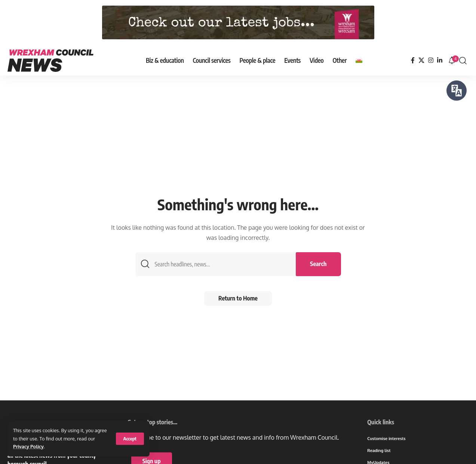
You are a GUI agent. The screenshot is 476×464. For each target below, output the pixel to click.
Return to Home (238, 299)
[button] (130, 439)
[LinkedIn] (440, 60)
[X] (421, 60)
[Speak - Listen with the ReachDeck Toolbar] (457, 91)
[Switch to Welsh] (359, 61)
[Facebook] (413, 60)
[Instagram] (431, 60)
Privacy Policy (29, 446)
